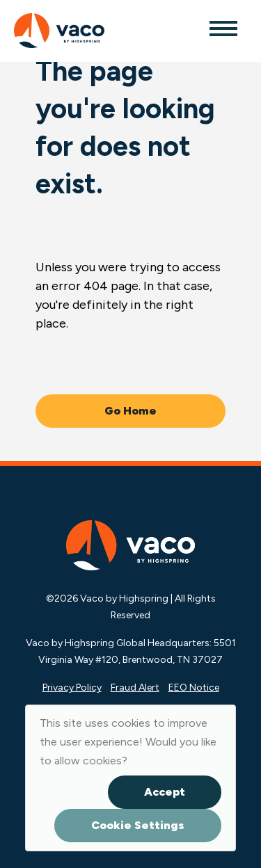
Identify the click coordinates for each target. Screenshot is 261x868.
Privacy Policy (72, 688)
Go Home (130, 411)
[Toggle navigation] (223, 28)
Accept (165, 792)
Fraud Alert (135, 688)
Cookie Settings (138, 825)
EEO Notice (194, 688)
